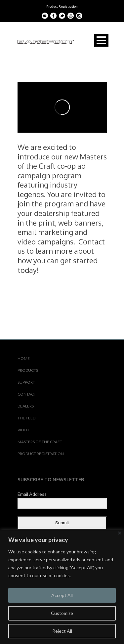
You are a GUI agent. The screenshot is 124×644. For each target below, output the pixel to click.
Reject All (62, 631)
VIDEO (23, 430)
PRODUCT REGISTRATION (41, 454)
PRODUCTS (28, 370)
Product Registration (62, 6)
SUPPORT (26, 382)
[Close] (120, 533)
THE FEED (26, 418)
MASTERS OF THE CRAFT (40, 442)
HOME (24, 358)
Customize (62, 613)
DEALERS (26, 406)
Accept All (62, 595)
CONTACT (27, 394)
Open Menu (101, 40)
